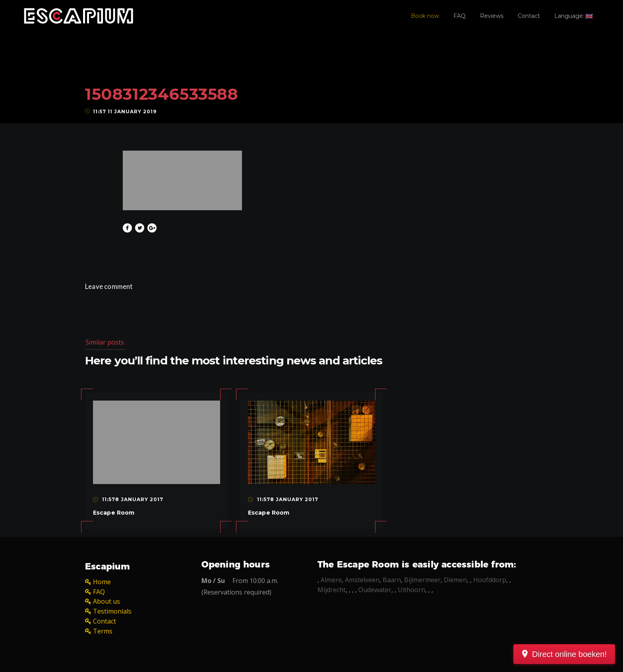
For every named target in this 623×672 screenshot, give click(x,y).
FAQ (460, 16)
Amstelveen (362, 580)
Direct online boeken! (569, 654)
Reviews (492, 16)
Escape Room (114, 513)
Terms (103, 631)
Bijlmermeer (422, 580)
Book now (425, 16)
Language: (574, 16)
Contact (529, 16)
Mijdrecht (332, 590)
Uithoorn (411, 590)
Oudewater (375, 590)
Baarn (392, 580)
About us (106, 601)
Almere (331, 580)
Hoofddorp (490, 580)
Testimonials (112, 611)
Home (102, 582)
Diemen (455, 580)
